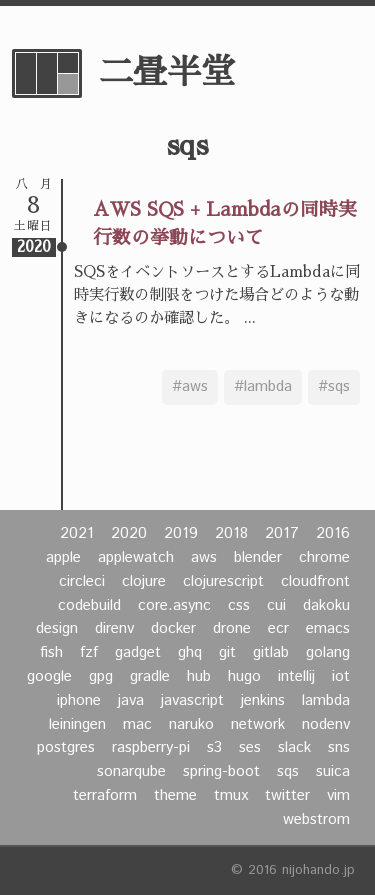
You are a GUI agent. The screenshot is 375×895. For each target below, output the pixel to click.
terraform (105, 796)
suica (333, 772)
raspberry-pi (151, 748)
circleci (82, 582)
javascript (192, 701)
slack (294, 748)
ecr (278, 629)
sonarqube (131, 772)
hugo (244, 677)
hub (199, 677)
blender (258, 558)
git (227, 653)
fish (51, 653)
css (239, 606)
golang (328, 653)
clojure (144, 582)
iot (341, 677)
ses (250, 748)
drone (232, 629)
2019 (181, 534)
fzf (89, 653)
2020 (129, 534)
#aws (190, 387)
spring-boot (221, 772)
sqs (288, 772)
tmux (231, 796)
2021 (77, 534)
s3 (214, 748)
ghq (190, 653)
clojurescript (223, 582)
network (258, 725)
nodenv (326, 725)
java (131, 701)
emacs (328, 629)
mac (137, 725)
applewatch (136, 558)
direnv (114, 629)
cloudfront (315, 582)
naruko (191, 725)
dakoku (326, 606)
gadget (138, 653)
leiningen (77, 725)
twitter (287, 796)
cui (276, 606)
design (57, 629)
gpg (101, 677)
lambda (326, 701)
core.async (174, 606)
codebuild (89, 606)
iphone (79, 701)
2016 (333, 534)
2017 (282, 534)
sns (339, 748)
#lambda (263, 387)
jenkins (263, 701)
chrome (324, 558)
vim (338, 796)
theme (175, 796)
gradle (150, 677)
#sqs (334, 387)
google (49, 677)
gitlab (271, 653)
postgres (66, 748)
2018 (231, 534)
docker (173, 629)
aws (204, 558)
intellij (296, 677)
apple (63, 558)
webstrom (316, 820)
